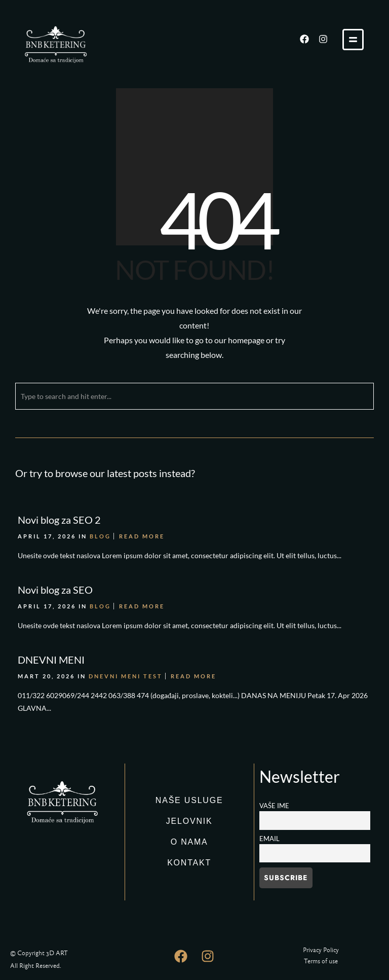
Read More (142, 536)
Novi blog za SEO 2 (59, 520)
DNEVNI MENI (51, 660)
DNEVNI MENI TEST (126, 676)
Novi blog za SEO (55, 590)
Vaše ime (274, 806)
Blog (100, 536)
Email (269, 839)
